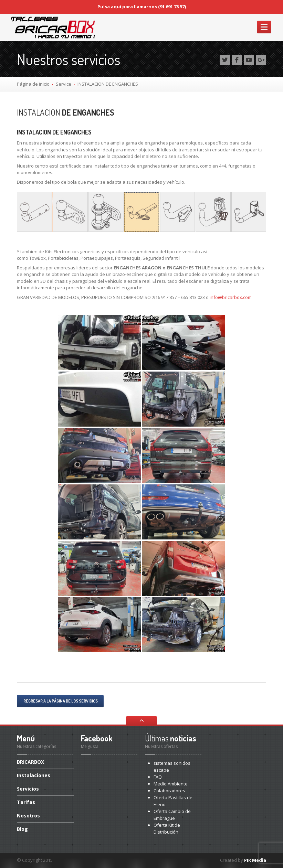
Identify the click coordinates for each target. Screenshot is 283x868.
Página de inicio (33, 84)
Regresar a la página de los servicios (60, 701)
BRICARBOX (30, 762)
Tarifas (26, 802)
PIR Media (255, 860)
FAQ (158, 777)
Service (64, 84)
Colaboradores (169, 791)
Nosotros (28, 816)
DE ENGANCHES (66, 112)
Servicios (28, 789)
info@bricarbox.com (231, 297)
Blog (22, 829)
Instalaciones (34, 775)
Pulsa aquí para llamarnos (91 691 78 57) (142, 7)
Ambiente (171, 784)
